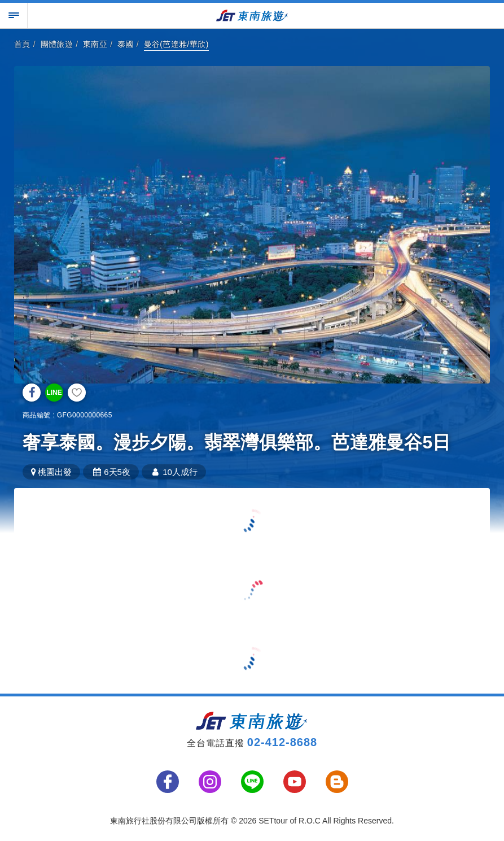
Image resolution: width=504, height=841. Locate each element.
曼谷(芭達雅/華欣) (176, 44)
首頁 (22, 44)
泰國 (126, 44)
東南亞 (95, 44)
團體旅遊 (57, 44)
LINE (54, 393)
